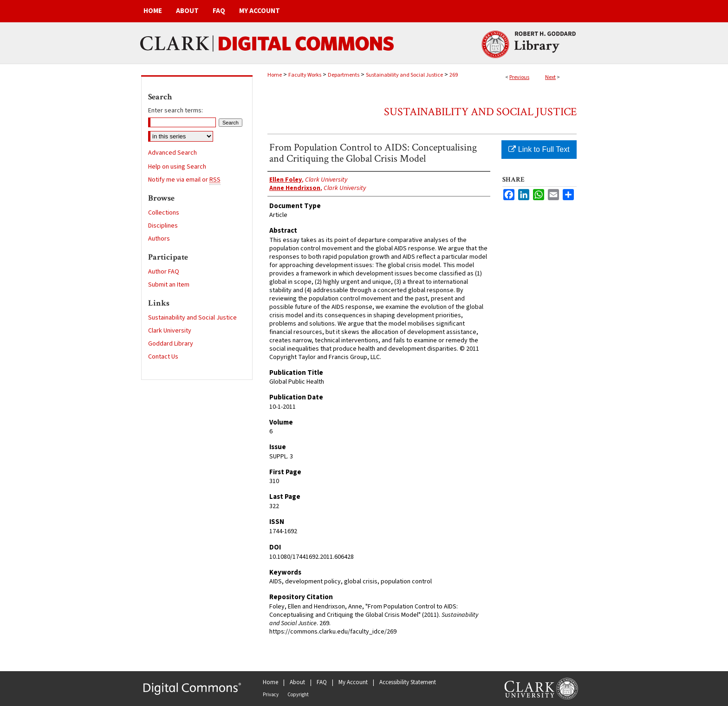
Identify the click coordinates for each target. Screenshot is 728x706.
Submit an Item (169, 285)
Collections (164, 213)
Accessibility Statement (408, 682)
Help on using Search (177, 167)
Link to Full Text (539, 149)
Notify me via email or (184, 180)
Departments (344, 75)
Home (275, 75)
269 (454, 75)
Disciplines (163, 226)
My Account (353, 682)
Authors (159, 239)
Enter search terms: (175, 111)
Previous (519, 77)
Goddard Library (171, 344)
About (297, 682)
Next (550, 77)
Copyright (298, 695)
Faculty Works (305, 75)
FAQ (322, 682)
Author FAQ (164, 272)
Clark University (170, 331)
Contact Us (163, 357)
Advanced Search (172, 153)
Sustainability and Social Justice (404, 75)
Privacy (271, 695)
